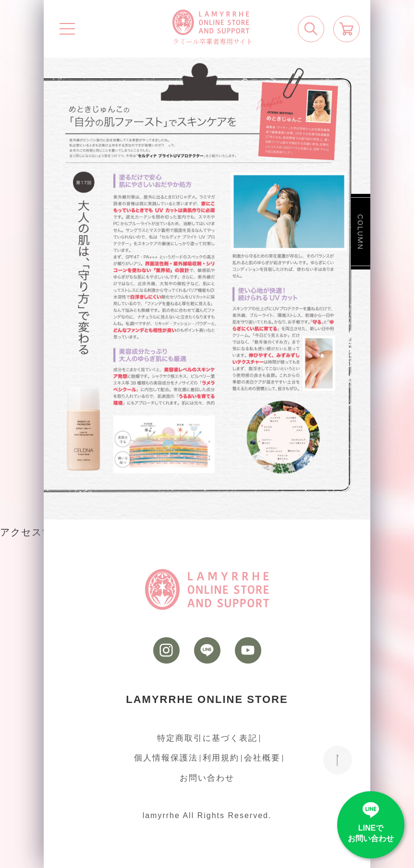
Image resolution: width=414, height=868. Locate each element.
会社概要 (262, 758)
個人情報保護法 (166, 758)
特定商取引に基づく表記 (207, 738)
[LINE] (207, 650)
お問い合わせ (207, 778)
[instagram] (166, 650)
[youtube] (248, 650)
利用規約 (221, 758)
